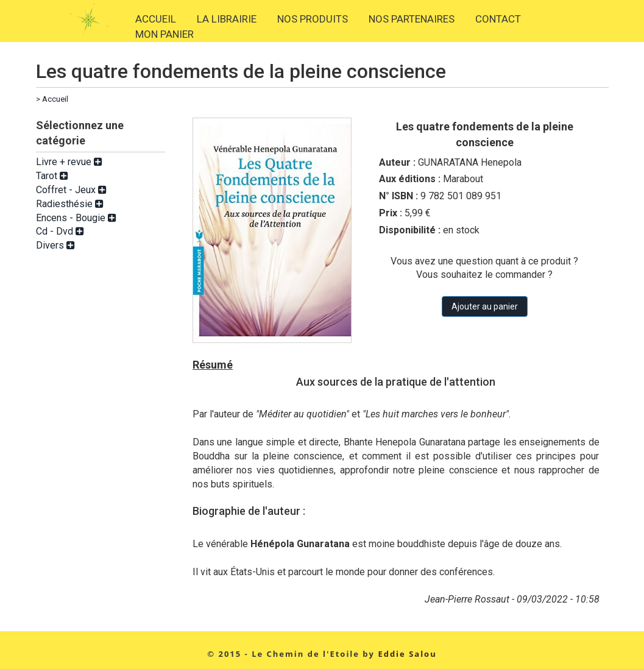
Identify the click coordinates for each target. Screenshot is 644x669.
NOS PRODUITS (313, 19)
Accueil (55, 99)
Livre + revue (69, 162)
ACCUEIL (156, 19)
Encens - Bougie (76, 218)
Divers (55, 245)
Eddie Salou (407, 654)
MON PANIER (165, 34)
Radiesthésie (70, 204)
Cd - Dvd (60, 231)
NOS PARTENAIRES (412, 19)
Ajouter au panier (485, 306)
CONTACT (498, 19)
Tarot (52, 176)
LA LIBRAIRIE (227, 19)
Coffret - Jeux (71, 190)
